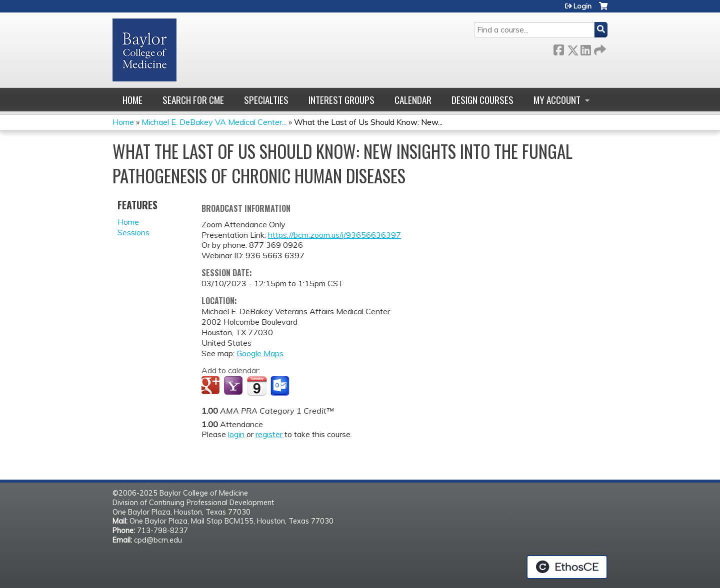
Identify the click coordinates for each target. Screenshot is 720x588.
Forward (599, 48)
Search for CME (193, 100)
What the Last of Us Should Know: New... (368, 122)
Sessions (133, 232)
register (269, 434)
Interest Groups (341, 100)
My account (557, 100)
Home (132, 100)
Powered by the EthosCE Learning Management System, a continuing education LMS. (567, 567)
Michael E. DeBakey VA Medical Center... (214, 122)
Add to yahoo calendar (234, 386)
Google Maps (260, 353)
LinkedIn (585, 48)
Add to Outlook (281, 386)
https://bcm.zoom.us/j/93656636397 (334, 235)
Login (582, 6)
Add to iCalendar (257, 386)
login (236, 434)
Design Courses (482, 100)
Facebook (558, 48)
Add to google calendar (212, 386)
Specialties (266, 100)
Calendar (413, 100)
